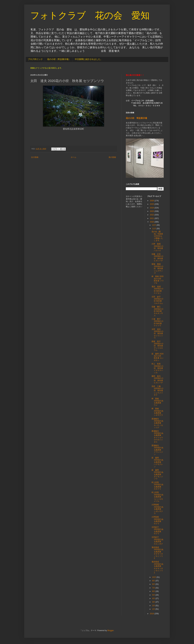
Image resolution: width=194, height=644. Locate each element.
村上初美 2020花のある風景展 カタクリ (157, 486)
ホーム (74, 157)
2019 (152, 614)
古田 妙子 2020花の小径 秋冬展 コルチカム (157, 300)
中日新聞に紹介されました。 (89, 59)
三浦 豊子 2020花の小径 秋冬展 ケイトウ (157, 322)
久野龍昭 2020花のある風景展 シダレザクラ (157, 509)
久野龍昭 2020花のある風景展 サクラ (157, 520)
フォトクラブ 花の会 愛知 (90, 15)
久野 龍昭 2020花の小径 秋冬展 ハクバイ (157, 247)
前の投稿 (112, 157)
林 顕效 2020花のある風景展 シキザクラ (157, 412)
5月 (154, 595)
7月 (154, 588)
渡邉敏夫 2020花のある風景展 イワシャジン (157, 450)
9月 (154, 581)
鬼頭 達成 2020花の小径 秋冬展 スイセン (157, 290)
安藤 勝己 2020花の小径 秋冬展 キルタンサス (157, 311)
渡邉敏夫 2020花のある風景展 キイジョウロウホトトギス (157, 437)
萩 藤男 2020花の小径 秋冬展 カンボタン (157, 357)
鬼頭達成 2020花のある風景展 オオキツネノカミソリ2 (157, 553)
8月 (154, 584)
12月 (154, 225)
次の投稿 (35, 157)
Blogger (111, 630)
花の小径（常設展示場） (59, 59)
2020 (152, 222)
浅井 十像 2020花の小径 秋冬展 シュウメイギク (158, 391)
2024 (152, 208)
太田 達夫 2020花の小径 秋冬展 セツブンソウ (157, 334)
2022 (152, 215)
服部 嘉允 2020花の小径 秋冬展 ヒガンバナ (158, 379)
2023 (152, 211)
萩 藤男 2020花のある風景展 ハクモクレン (157, 462)
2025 (152, 204)
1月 (154, 609)
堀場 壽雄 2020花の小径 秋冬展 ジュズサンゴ (157, 268)
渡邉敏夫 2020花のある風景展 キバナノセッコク (157, 423)
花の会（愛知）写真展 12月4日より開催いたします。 (158, 236)
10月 (154, 577)
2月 (154, 606)
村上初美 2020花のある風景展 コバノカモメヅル (157, 497)
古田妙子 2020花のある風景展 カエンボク (157, 540)
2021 (152, 218)
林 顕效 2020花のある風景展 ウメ (157, 402)
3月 (154, 602)
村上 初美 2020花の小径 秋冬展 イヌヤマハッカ (157, 368)
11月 (154, 229)
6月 (154, 591)
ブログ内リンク (35, 59)
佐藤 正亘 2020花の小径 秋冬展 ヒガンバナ (157, 257)
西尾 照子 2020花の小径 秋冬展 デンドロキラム (157, 346)
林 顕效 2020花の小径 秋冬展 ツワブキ (157, 280)
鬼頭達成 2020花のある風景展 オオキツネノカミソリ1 (157, 567)
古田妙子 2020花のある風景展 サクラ (157, 530)
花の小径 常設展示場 (136, 118)
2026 (152, 201)
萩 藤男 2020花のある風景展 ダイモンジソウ (157, 474)
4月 (154, 598)
